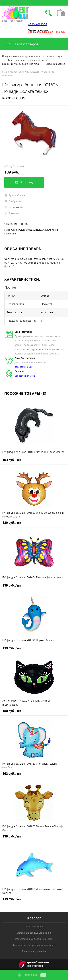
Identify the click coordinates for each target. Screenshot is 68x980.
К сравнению (13, 207)
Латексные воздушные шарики (34, 933)
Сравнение (32, 975)
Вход (5, 21)
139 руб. (12, 172)
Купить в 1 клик (15, 195)
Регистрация (16, 21)
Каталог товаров (21, 44)
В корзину (24, 182)
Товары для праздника (34, 951)
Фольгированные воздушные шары (34, 939)
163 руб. (12, 460)
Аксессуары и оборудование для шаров (34, 945)
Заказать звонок (38, 30)
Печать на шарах (34, 927)
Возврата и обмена (25, 376)
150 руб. (12, 711)
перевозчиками (23, 367)
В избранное (13, 201)
